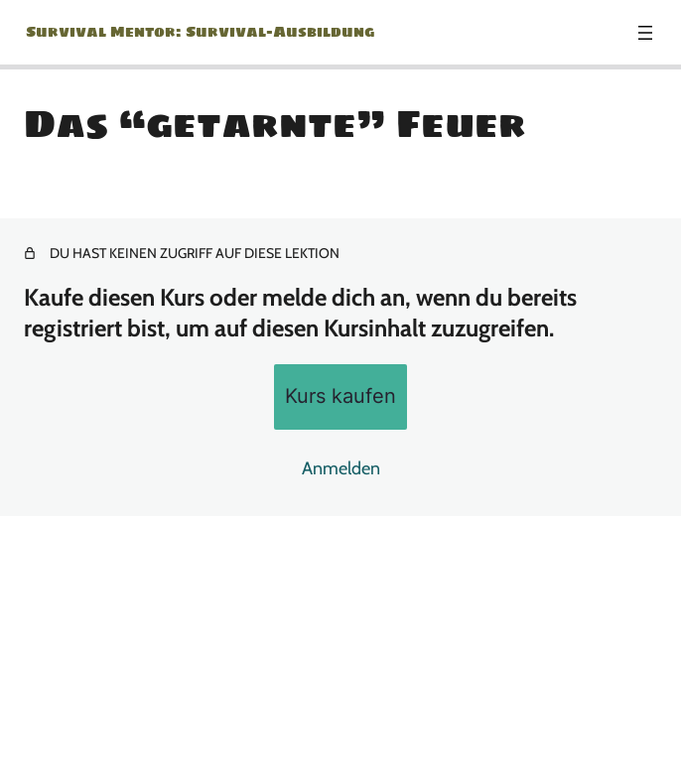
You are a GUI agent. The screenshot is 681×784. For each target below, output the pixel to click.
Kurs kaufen (340, 395)
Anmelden (341, 468)
